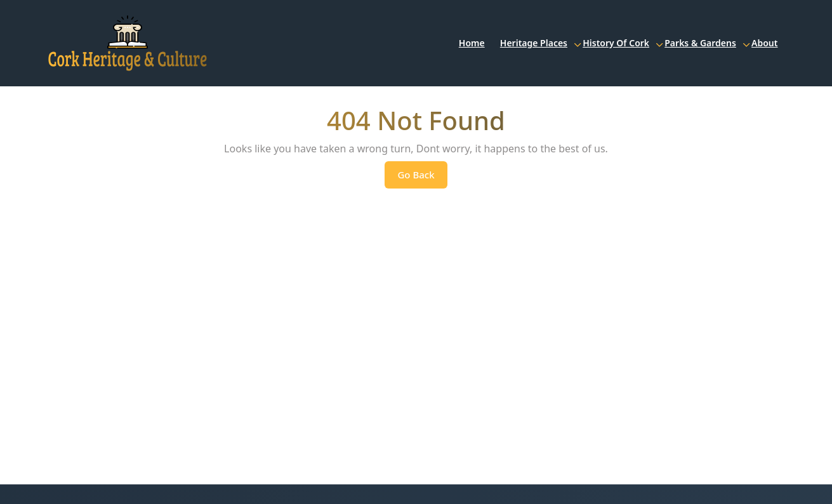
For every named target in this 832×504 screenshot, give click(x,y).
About (764, 43)
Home (472, 43)
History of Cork (616, 43)
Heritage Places (534, 43)
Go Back (422, 178)
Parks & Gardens (700, 43)
